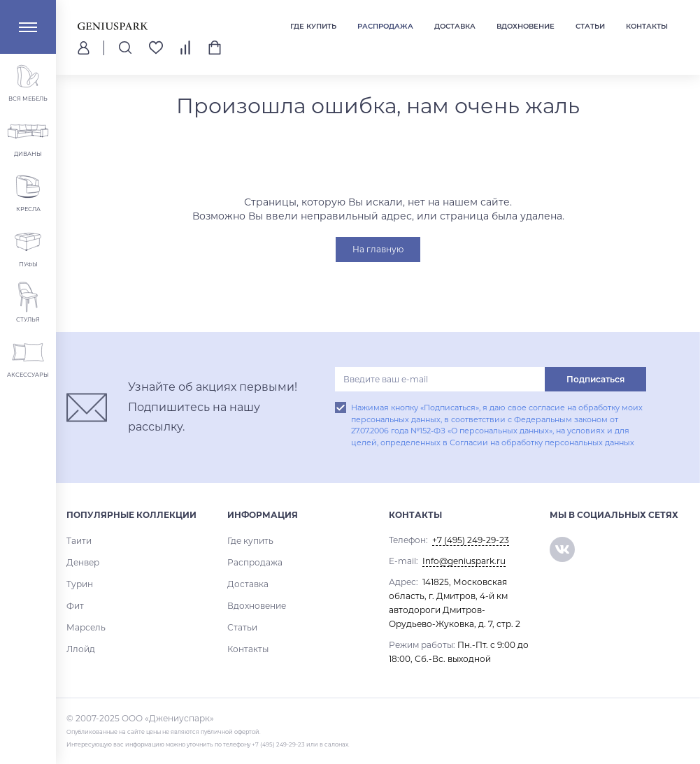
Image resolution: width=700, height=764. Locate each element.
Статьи (590, 26)
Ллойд (81, 649)
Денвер (83, 562)
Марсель (86, 627)
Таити (79, 541)
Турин (80, 584)
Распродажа (385, 26)
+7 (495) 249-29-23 (471, 540)
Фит (75, 606)
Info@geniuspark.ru (464, 561)
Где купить (313, 26)
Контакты (647, 26)
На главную (378, 249)
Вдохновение (526, 26)
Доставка (455, 26)
